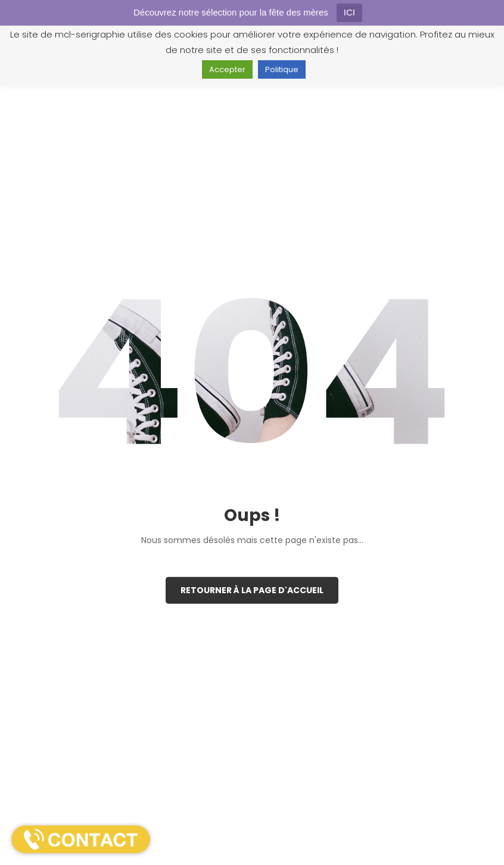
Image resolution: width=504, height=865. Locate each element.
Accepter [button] (227, 69)
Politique (282, 69)
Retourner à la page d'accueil (252, 590)
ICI (349, 12)
